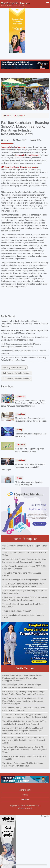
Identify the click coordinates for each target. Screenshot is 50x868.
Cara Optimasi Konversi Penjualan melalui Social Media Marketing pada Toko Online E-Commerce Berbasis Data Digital (23, 701)
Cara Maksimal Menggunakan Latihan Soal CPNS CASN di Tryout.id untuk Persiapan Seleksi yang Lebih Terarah (25, 750)
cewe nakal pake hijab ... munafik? (17, 611)
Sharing (19, 430)
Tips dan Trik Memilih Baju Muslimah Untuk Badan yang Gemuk (23, 605)
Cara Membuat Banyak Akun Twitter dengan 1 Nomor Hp (25, 547)
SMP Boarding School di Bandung (17, 373)
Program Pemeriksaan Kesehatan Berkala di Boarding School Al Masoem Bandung (24, 359)
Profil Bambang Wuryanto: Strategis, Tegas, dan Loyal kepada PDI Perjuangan (23, 467)
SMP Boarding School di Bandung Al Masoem (20, 167)
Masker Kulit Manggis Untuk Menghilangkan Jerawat (24, 580)
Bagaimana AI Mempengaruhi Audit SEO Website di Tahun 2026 (24, 758)
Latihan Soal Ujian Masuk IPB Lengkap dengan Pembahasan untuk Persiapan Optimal (22, 686)
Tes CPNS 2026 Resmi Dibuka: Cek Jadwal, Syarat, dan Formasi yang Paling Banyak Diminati (23, 585)
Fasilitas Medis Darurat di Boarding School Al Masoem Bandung (24, 352)
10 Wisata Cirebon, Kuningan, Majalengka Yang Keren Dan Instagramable (25, 592)
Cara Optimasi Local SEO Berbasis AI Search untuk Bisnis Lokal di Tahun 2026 (24, 709)
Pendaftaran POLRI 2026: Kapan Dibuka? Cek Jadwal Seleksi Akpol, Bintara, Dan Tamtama (25, 599)
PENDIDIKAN (20, 116)
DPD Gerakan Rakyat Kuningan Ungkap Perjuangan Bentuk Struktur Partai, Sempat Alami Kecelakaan (24, 693)
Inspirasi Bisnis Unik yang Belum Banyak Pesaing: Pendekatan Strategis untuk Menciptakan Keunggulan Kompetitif (23, 678)
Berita (25, 795)
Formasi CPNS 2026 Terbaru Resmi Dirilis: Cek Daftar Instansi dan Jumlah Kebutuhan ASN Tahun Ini (24, 561)
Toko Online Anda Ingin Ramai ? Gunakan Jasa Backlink (22, 574)
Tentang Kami (25, 790)
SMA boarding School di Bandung (17, 379)
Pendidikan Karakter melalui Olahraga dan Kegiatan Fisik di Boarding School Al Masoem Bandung (25, 332)
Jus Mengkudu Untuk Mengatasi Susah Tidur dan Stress (23, 616)
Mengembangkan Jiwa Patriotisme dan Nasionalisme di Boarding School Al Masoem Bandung (24, 339)
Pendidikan (21, 414)
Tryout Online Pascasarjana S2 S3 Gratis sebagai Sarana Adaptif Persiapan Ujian (23, 764)
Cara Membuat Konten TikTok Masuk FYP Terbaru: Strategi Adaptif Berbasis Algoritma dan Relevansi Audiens (24, 740)
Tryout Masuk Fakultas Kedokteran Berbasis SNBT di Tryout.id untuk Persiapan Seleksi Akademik (24, 723)
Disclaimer (25, 800)
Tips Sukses (21, 445)
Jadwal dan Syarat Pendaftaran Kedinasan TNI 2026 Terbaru (24, 554)
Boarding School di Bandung (13, 147)
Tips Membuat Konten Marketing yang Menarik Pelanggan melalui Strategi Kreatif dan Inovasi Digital (25, 716)
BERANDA (7, 116)
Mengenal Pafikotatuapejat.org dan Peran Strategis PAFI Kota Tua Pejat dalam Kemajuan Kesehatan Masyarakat (23, 403)
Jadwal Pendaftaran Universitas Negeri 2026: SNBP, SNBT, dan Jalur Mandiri (24, 567)
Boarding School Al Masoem (27, 155)
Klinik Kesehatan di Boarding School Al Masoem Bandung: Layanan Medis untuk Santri (21, 345)
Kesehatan (20, 397)
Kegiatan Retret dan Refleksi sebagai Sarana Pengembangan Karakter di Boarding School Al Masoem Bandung (25, 324)
